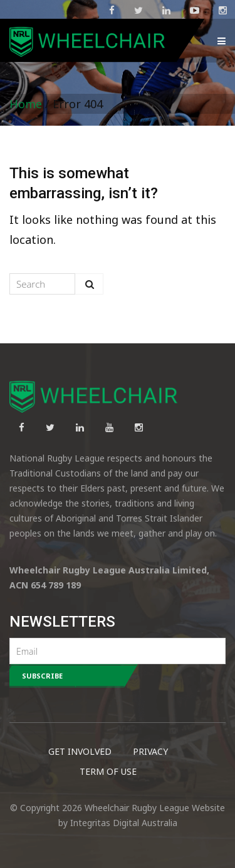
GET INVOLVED (80, 751)
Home (26, 104)
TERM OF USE (108, 771)
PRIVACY (150, 751)
